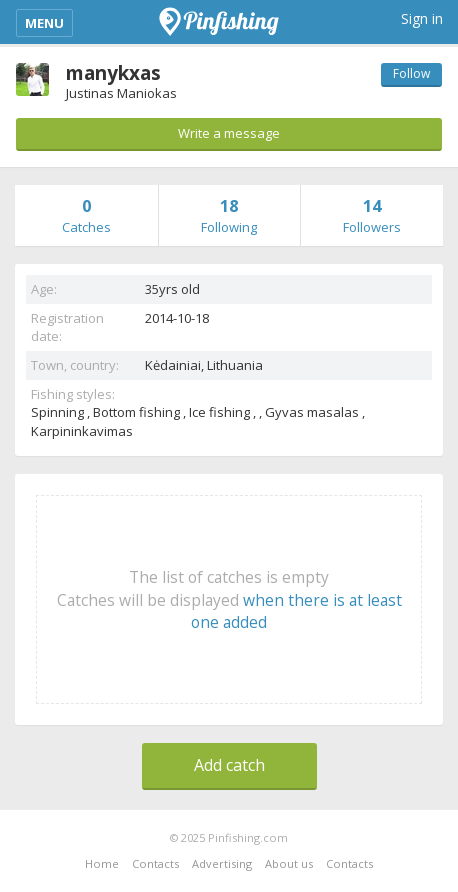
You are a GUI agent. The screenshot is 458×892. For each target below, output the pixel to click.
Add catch (229, 765)
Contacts (155, 863)
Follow (411, 73)
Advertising (222, 863)
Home (102, 863)
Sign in (422, 18)
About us (289, 863)
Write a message (229, 133)
